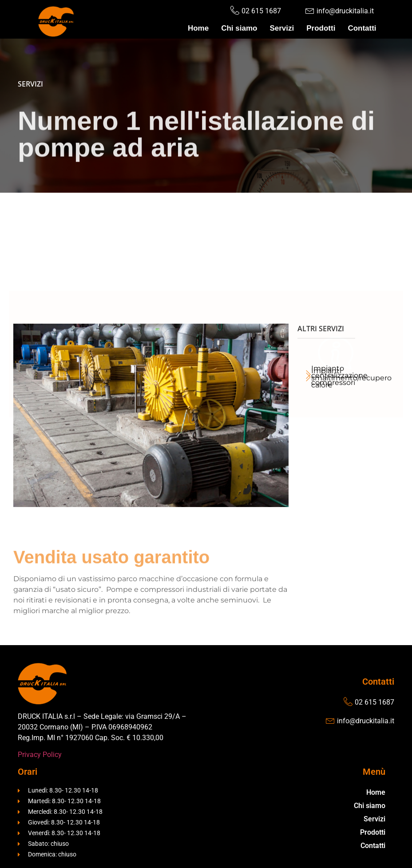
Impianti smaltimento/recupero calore (351, 410)
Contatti (362, 28)
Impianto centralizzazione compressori (339, 375)
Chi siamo (239, 28)
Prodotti (321, 28)
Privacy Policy (40, 755)
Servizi (282, 28)
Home (198, 28)
